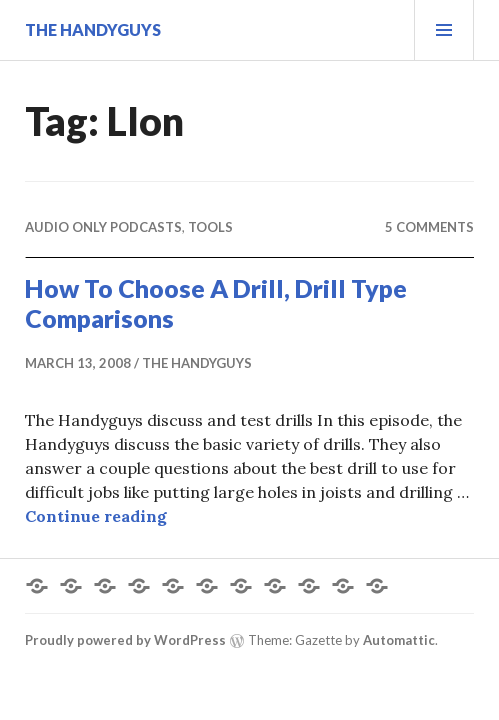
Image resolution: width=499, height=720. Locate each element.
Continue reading (96, 516)
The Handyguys (93, 29)
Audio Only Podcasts (103, 227)
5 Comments (429, 227)
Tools (210, 227)
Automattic (399, 640)
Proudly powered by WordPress (125, 640)
